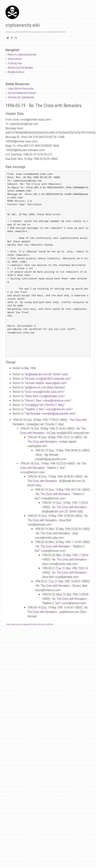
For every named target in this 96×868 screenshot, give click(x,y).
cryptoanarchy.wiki (23, 25)
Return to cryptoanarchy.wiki (22, 55)
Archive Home (15, 59)
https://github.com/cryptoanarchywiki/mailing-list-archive (30, 624)
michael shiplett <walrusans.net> (46, 383)
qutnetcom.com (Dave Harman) (45, 387)
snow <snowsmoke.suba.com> (44, 392)
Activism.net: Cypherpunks (21, 97)
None (39, 455)
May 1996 (30, 368)
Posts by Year (15, 63)
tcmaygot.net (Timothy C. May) (45, 405)
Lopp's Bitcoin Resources (21, 89)
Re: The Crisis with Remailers (53, 494)
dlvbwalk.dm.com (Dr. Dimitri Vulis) (47, 374)
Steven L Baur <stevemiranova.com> (48, 401)
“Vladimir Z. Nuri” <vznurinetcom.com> (49, 409)
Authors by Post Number (20, 68)
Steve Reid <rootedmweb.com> (45, 396)
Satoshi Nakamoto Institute (22, 93)
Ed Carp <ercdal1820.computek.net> (48, 379)
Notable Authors (16, 72)
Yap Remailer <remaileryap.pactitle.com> (50, 414)
